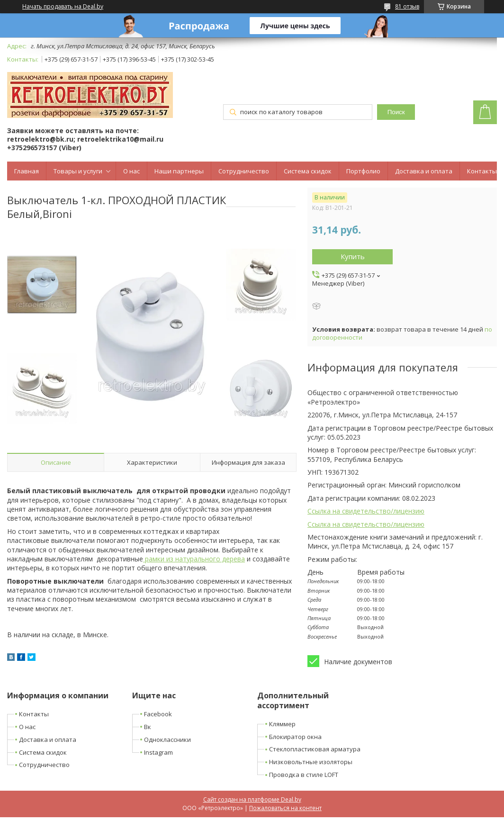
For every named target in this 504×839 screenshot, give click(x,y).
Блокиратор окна (295, 737)
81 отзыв (407, 6)
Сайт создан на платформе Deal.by (252, 799)
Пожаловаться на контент (285, 808)
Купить (353, 256)
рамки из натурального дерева (194, 559)
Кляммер (282, 724)
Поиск (396, 112)
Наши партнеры (179, 171)
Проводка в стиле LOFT (304, 775)
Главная (27, 171)
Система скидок (308, 171)
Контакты (482, 171)
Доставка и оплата (424, 171)
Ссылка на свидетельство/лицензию (366, 511)
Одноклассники (167, 740)
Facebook (158, 714)
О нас (131, 171)
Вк (148, 727)
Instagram (158, 752)
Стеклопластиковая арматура (315, 749)
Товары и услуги (78, 171)
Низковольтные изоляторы (311, 762)
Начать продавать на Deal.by (63, 7)
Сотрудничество (244, 171)
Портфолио (363, 171)
